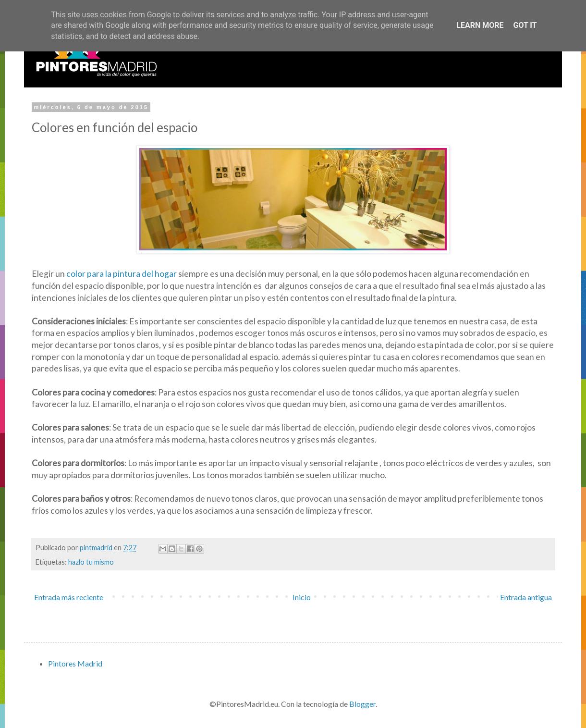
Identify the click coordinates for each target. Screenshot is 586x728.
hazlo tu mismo (91, 562)
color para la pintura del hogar (122, 274)
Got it (525, 25)
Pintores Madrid (75, 663)
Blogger (362, 704)
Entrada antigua (526, 597)
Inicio (302, 597)
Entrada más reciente (69, 597)
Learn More (480, 25)
